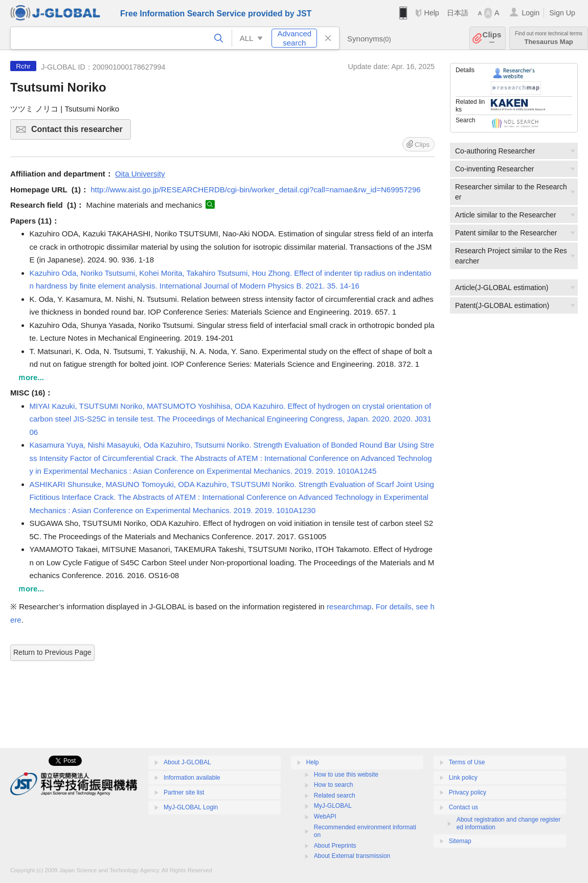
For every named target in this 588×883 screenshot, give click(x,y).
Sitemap (460, 841)
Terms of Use (467, 762)
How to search (334, 785)
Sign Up (562, 13)
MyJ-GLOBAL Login (191, 807)
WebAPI (325, 816)
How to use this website (346, 775)
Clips (492, 38)
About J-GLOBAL (187, 762)
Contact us (463, 807)
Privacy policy (468, 792)
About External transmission (352, 856)
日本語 (458, 13)
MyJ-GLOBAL (333, 806)
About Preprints (335, 846)
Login (530, 13)
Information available (192, 778)
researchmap (349, 606)
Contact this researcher (80, 132)
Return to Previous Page (52, 652)
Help (431, 13)
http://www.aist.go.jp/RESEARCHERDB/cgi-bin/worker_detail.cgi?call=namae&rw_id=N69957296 (255, 190)
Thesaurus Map (549, 38)
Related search (335, 796)
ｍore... (31, 377)
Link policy (463, 778)
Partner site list (184, 792)
